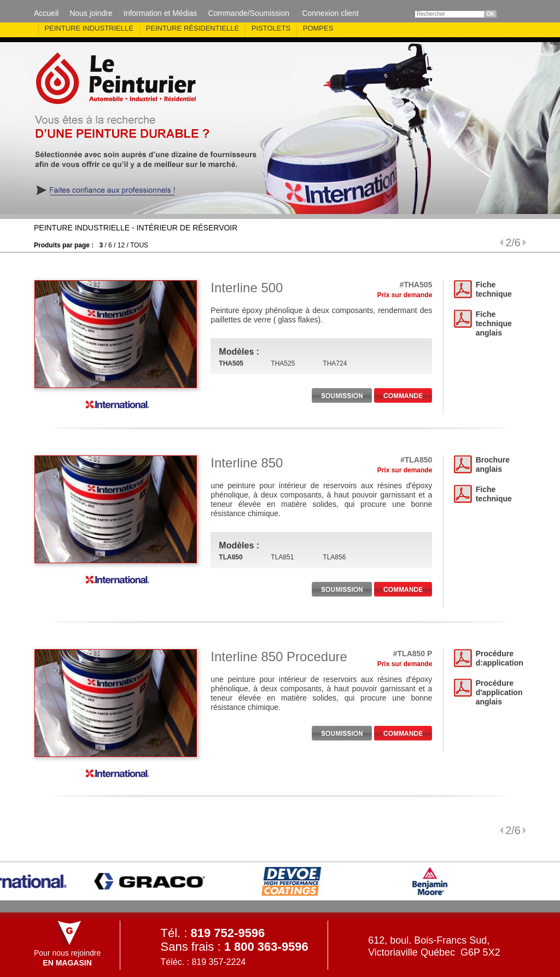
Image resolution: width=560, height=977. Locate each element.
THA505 (231, 363)
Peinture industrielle (89, 28)
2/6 (513, 242)
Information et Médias (161, 13)
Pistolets (271, 28)
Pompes (318, 28)
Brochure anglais (493, 464)
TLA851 (282, 557)
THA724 (335, 363)
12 (121, 245)
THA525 (283, 363)
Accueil (46, 13)
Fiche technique (494, 289)
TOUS (139, 245)
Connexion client (330, 13)
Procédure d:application (500, 658)
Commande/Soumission (249, 13)
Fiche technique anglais (494, 323)
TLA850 (231, 557)
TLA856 (334, 557)
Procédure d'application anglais (499, 692)
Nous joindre (91, 13)
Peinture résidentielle (193, 28)
